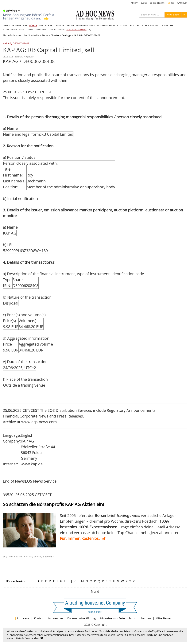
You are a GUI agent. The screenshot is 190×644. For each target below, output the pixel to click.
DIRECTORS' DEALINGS (77, 30)
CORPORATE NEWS (56, 30)
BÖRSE (33, 25)
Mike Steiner (164, 618)
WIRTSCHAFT (46, 25)
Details (20, 638)
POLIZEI (134, 25)
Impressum (56, 618)
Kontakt (39, 618)
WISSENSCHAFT (106, 25)
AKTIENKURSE (19, 25)
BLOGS (144, 3)
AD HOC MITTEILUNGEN (14, 30)
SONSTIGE (167, 25)
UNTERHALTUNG (86, 25)
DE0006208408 (21, 44)
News (26, 618)
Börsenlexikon (16, 581)
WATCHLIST (182, 3)
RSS (171, 3)
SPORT (70, 25)
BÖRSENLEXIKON (158, 3)
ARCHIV (134, 3)
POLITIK (60, 25)
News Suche (173, 15)
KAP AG (7, 44)
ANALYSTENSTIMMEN (36, 30)
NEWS (6, 25)
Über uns (145, 618)
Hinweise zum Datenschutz (118, 618)
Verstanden (32, 638)
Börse (45, 35)
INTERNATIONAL (150, 25)
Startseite (34, 35)
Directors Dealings (61, 35)
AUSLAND (122, 25)
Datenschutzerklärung (81, 618)
